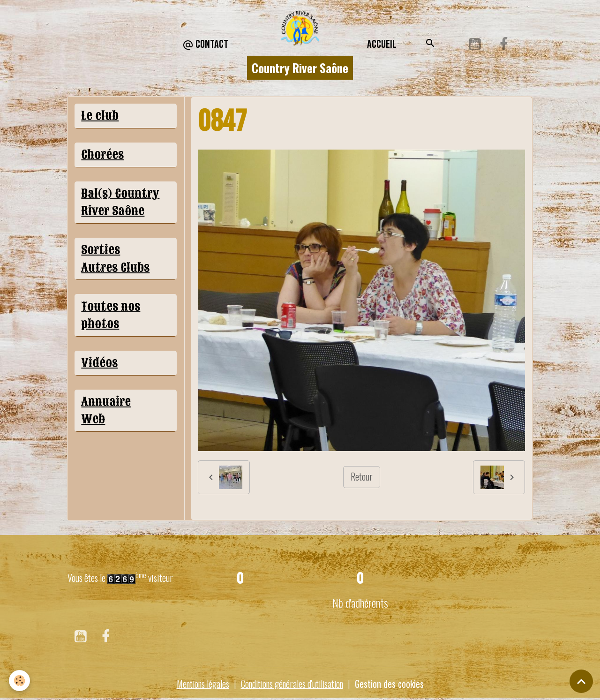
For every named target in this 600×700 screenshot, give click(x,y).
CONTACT (205, 45)
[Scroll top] (581, 681)
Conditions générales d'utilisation (292, 684)
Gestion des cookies (392, 684)
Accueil (382, 44)
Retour (362, 477)
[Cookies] (20, 681)
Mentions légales (200, 684)
